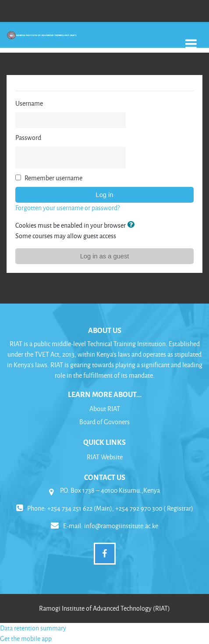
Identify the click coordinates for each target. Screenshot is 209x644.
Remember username (53, 178)
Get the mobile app (26, 639)
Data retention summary (33, 628)
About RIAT (105, 409)
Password (28, 138)
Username (29, 103)
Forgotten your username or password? (67, 208)
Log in (105, 195)
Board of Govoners (104, 422)
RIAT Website (105, 457)
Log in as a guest (105, 256)
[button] (132, 225)
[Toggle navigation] (191, 39)
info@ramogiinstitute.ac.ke (121, 526)
